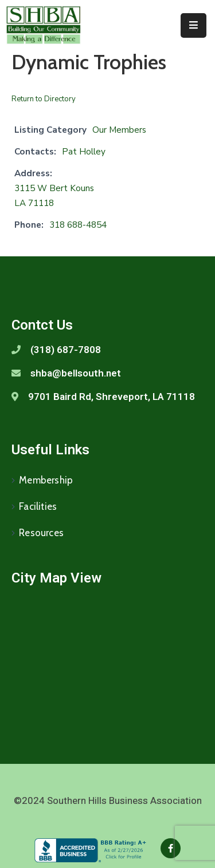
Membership (46, 480)
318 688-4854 (78, 225)
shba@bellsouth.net (76, 373)
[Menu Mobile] (193, 25)
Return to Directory (44, 99)
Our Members (119, 130)
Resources (41, 533)
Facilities (38, 506)
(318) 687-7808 (66, 350)
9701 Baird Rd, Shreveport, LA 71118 (112, 397)
